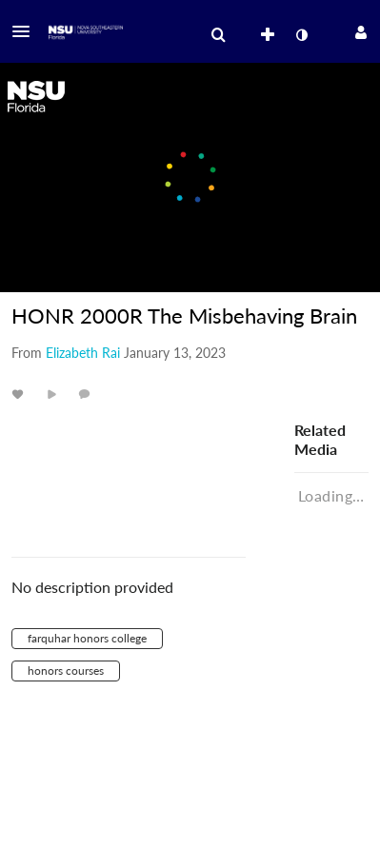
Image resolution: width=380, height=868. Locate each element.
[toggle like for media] (20, 394)
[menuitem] (218, 35)
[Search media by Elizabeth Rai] (83, 353)
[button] (27, 31)
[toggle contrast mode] (301, 35)
